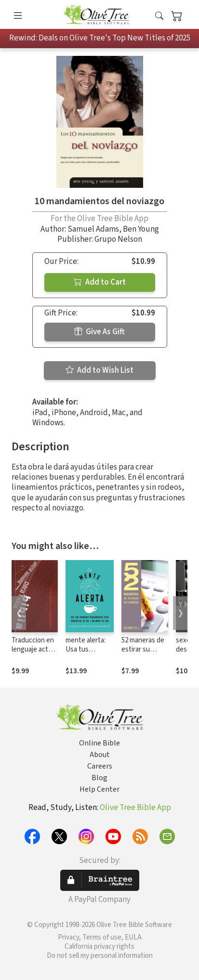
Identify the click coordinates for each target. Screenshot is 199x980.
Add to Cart (100, 282)
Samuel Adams (93, 229)
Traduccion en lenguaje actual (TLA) (34, 649)
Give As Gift (99, 332)
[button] (159, 16)
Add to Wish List (99, 370)
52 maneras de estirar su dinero (143, 649)
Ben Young (141, 229)
